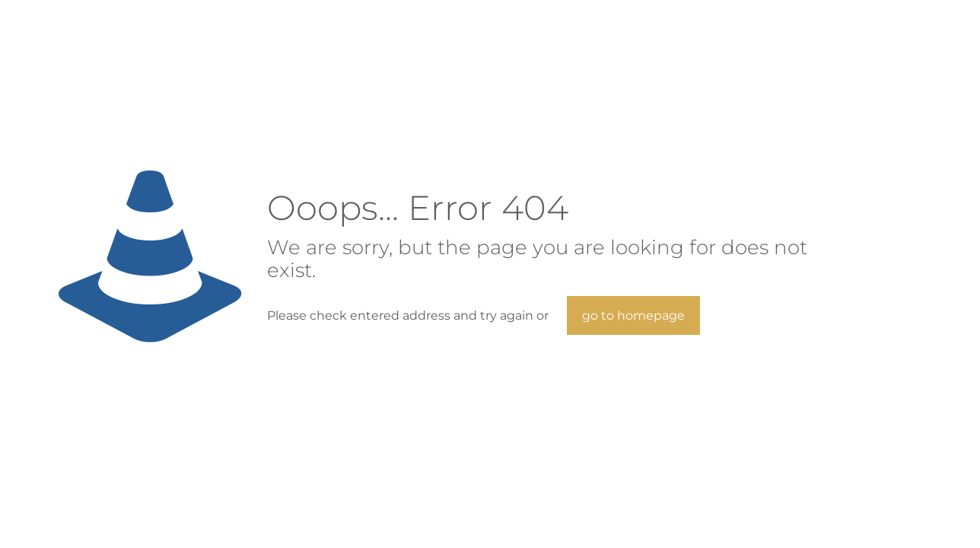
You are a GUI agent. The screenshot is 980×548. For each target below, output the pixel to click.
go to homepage (633, 315)
